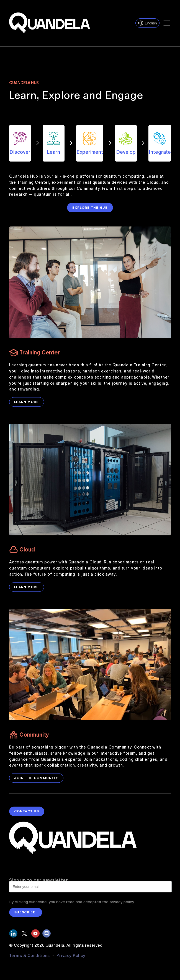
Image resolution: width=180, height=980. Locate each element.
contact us (27, 821)
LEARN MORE (26, 407)
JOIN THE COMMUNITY (36, 783)
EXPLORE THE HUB (90, 208)
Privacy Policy (71, 961)
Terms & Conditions (30, 961)
